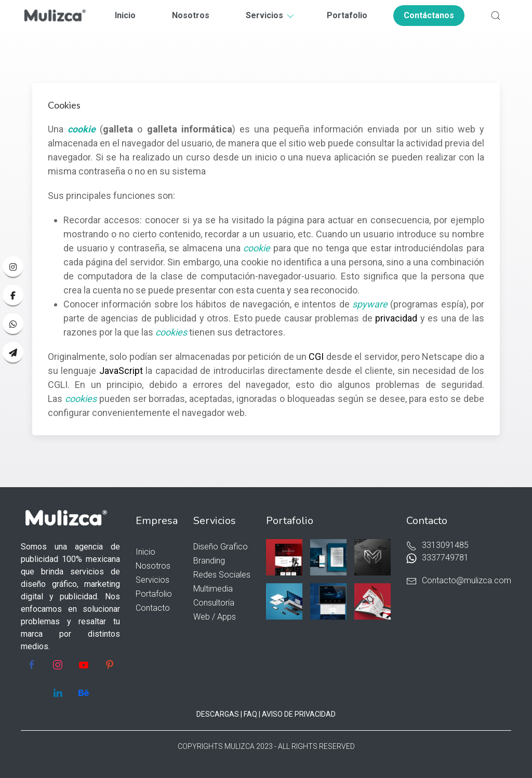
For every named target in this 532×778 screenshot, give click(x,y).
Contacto (153, 608)
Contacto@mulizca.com (459, 580)
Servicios (271, 15)
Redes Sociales (222, 575)
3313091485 (437, 545)
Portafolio (347, 15)
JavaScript (121, 371)
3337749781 (437, 558)
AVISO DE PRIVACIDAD (299, 714)
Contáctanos (429, 15)
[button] (496, 16)
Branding (209, 561)
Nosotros (191, 15)
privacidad (396, 318)
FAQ (250, 714)
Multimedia (213, 589)
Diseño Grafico (221, 547)
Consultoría (214, 603)
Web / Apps (215, 617)
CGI (316, 357)
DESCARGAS (218, 714)
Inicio (125, 15)
